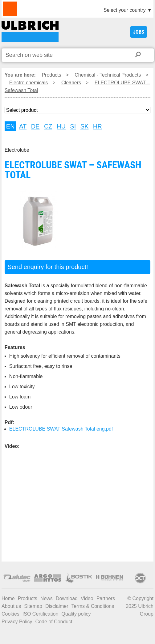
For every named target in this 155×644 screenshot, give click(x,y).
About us (11, 606)
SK (85, 126)
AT (23, 126)
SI (73, 126)
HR (98, 126)
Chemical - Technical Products (108, 75)
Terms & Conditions (93, 606)
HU (61, 126)
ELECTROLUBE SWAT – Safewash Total (30, 31)
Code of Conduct (54, 622)
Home (8, 598)
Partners (106, 598)
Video (87, 598)
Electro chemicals (29, 83)
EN (10, 126)
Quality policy (76, 614)
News (47, 598)
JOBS (139, 32)
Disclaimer (57, 606)
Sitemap (33, 606)
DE (35, 126)
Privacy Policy (17, 622)
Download (67, 598)
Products (51, 75)
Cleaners (71, 83)
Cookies (10, 614)
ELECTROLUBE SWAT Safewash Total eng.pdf (61, 429)
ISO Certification (40, 614)
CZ (48, 126)
